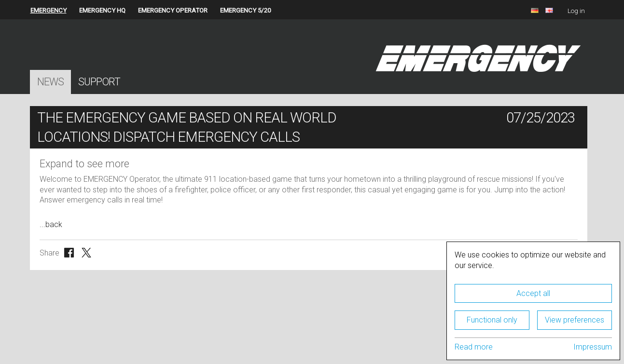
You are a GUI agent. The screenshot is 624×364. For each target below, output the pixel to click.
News (50, 82)
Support (99, 82)
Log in (576, 11)
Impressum (593, 347)
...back (51, 224)
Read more (474, 347)
